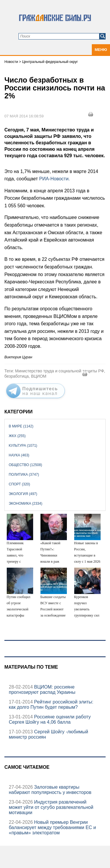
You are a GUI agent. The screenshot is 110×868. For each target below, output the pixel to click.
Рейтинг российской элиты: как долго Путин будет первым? (51, 704)
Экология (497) (23, 494)
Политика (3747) (24, 475)
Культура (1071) (23, 446)
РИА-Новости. (55, 179)
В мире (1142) (21, 426)
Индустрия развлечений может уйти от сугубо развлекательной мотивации (51, 807)
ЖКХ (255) (17, 436)
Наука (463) (19, 455)
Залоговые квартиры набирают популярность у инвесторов (50, 790)
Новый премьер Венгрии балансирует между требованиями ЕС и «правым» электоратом (52, 827)
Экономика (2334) (26, 504)
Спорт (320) (20, 484)
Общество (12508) (26, 465)
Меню (101, 50)
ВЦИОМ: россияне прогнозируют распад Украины (42, 690)
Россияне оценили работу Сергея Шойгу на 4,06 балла (50, 719)
